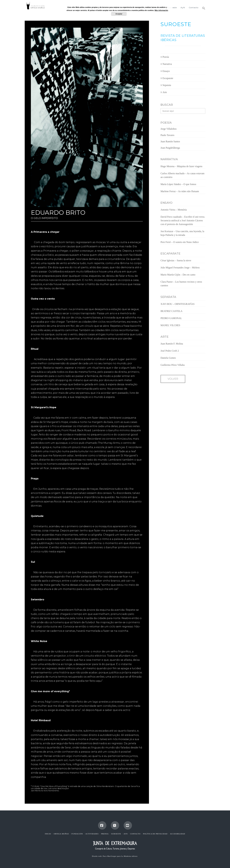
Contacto (135, 834)
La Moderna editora (130, 856)
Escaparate (167, 78)
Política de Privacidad (155, 834)
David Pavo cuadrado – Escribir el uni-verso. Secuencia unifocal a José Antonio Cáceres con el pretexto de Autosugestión (183, 220)
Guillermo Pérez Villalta (173, 365)
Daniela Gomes (168, 358)
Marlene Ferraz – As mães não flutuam (180, 191)
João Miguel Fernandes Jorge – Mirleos (180, 268)
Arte (164, 92)
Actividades (92, 834)
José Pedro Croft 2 (170, 351)
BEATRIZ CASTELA (171, 311)
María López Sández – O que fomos (178, 184)
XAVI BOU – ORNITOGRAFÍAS (178, 304)
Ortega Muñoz (61, 834)
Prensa (105, 834)
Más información (161, 10)
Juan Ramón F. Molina (172, 344)
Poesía (165, 57)
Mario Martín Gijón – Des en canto (178, 275)
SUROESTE (176, 24)
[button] (203, 7)
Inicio (48, 834)
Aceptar (119, 14)
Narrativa (166, 64)
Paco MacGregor (110, 856)
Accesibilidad (178, 834)
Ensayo (165, 71)
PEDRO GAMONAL (171, 318)
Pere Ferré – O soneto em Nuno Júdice (180, 242)
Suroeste (116, 834)
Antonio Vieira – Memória (174, 210)
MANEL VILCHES (170, 325)
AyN (126, 834)
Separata (166, 85)
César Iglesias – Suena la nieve (176, 260)
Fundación (77, 834)
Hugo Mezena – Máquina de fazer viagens (181, 166)
